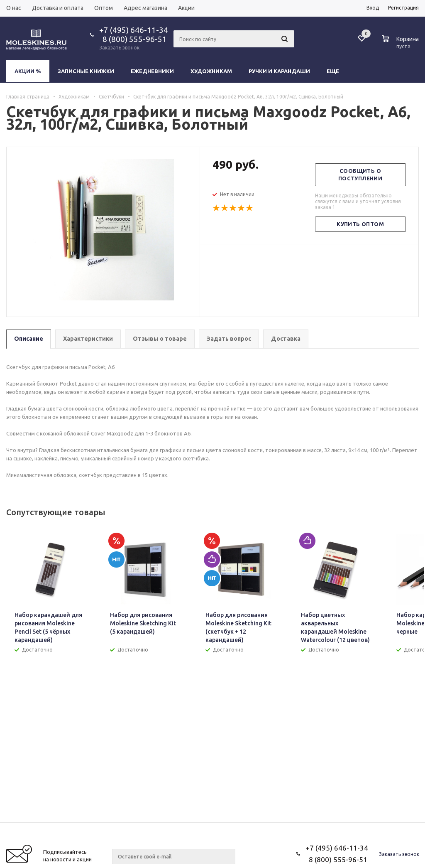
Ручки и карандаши (279, 71)
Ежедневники (152, 71)
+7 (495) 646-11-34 (134, 30)
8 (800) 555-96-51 (133, 39)
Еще (337, 71)
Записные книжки (86, 71)
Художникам (211, 71)
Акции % (28, 71)
